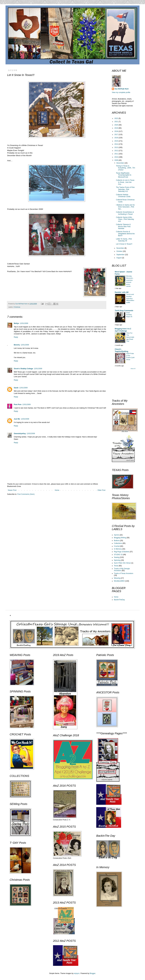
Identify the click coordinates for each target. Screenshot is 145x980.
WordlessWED (119, 581)
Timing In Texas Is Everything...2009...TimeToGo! (126, 168)
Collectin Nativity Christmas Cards (123, 196)
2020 (117, 125)
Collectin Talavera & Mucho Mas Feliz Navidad (123, 226)
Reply (16, 337)
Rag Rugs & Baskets (122, 552)
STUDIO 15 (118, 555)
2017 (117, 135)
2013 (117, 147)
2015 (117, 141)
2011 (117, 154)
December (120, 163)
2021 (117, 122)
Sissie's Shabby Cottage (23, 369)
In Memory (118, 549)
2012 (117, 151)
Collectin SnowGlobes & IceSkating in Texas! (125, 213)
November (120, 248)
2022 (117, 118)
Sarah (16, 388)
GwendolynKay (20, 434)
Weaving (117, 578)
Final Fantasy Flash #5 (129, 315)
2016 (117, 138)
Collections (118, 543)
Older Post (101, 490)
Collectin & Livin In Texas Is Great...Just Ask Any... (125, 182)
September (121, 255)
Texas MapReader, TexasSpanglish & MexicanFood (124, 175)
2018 (117, 131)
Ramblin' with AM (122, 292)
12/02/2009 (25, 419)
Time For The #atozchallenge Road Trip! (130, 337)
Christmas (17, 307)
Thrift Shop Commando (124, 311)
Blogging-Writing (120, 538)
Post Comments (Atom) (26, 494)
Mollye (16, 323)
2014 (117, 144)
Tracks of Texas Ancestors (124, 573)
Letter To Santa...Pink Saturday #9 (124, 240)
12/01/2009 (24, 323)
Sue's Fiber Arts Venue (122, 563)
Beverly (17, 345)
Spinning (117, 560)
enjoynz (77, 973)
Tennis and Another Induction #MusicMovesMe (130, 298)
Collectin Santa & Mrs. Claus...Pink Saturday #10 (125, 219)
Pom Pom (18, 405)
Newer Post (12, 490)
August (119, 258)
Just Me (17, 419)
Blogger (93, 973)
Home (57, 490)
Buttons (117, 541)
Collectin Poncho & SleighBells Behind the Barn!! (125, 234)
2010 (117, 157)
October (120, 251)
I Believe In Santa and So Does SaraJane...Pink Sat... (125, 207)
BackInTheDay (119, 600)
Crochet (117, 546)
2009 (117, 160)
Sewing (117, 557)
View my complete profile (121, 92)
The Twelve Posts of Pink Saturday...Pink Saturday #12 (125, 189)
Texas (116, 566)
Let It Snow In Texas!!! (124, 244)
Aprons (117, 535)
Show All (133, 369)
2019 (117, 128)
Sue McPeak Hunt (122, 89)
